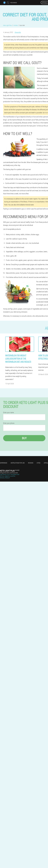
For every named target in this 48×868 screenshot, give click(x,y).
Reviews (31, 463)
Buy (24, 438)
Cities (39, 463)
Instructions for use (18, 463)
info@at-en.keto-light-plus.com (9, 473)
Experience (4, 463)
